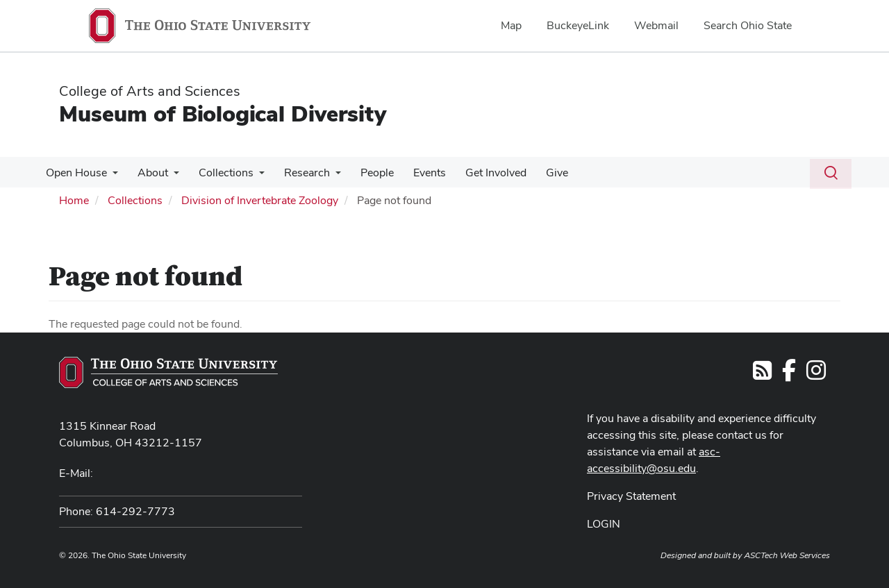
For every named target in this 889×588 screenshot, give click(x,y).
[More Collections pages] (252, 176)
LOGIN (604, 524)
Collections (219, 173)
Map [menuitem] (511, 25)
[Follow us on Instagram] (816, 375)
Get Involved (478, 173)
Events (414, 173)
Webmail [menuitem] (656, 25)
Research (297, 173)
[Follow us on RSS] (762, 375)
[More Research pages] (326, 176)
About (149, 173)
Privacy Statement (631, 496)
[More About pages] (169, 176)
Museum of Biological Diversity (223, 114)
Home (74, 200)
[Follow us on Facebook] (789, 375)
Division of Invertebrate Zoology (260, 200)
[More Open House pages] (111, 176)
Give (536, 173)
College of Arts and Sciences (150, 91)
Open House (75, 173)
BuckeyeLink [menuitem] (578, 25)
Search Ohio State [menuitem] (748, 25)
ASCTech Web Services (787, 555)
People (365, 173)
